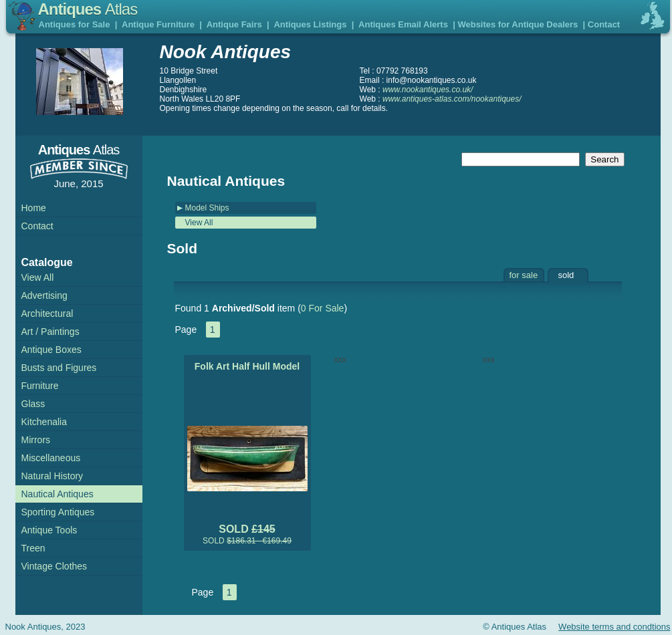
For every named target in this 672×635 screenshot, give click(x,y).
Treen (33, 548)
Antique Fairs (234, 24)
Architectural (47, 313)
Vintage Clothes (54, 566)
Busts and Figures (59, 368)
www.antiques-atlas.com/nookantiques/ (452, 99)
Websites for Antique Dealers (518, 24)
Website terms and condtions (614, 627)
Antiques (88, 9)
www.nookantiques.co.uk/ (428, 90)
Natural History (52, 476)
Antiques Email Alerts (403, 24)
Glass (33, 404)
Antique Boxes (51, 350)
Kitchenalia (44, 422)
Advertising (44, 295)
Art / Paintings (50, 332)
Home (34, 208)
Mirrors (36, 440)
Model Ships (207, 208)
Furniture (40, 386)
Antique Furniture (158, 24)
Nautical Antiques (58, 494)
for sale (524, 275)
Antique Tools (49, 530)
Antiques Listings (310, 24)
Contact (604, 24)
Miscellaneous (51, 458)
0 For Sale (323, 308)
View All (199, 223)
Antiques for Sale (75, 24)
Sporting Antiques (58, 512)
